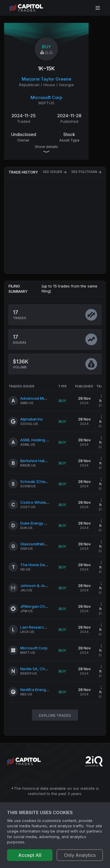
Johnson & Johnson (38, 586)
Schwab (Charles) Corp (42, 481)
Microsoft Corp (46, 97)
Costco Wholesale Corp (42, 502)
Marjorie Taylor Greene (46, 79)
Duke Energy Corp (37, 523)
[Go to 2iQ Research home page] (94, 761)
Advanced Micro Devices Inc (46, 398)
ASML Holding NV (36, 440)
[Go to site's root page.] (33, 8)
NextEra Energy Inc (37, 690)
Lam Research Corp (38, 627)
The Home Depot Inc (39, 565)
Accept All (30, 855)
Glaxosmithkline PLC (39, 544)
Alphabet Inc (32, 419)
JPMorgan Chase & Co (41, 606)
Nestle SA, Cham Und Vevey (45, 669)
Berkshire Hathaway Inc (42, 461)
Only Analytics (80, 855)
